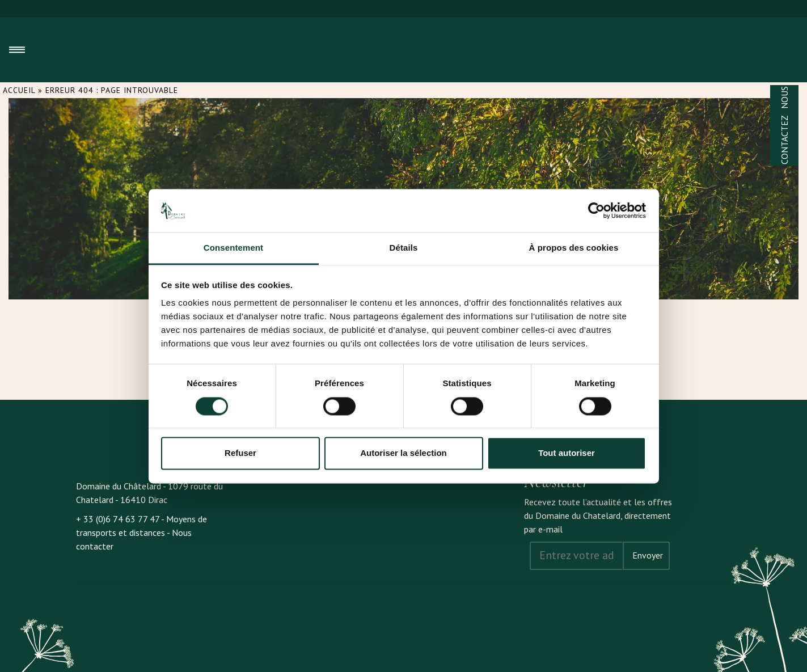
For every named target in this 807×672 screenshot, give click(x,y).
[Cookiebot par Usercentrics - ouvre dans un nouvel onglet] (596, 210)
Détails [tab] (404, 248)
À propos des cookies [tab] (574, 248)
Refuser (240, 453)
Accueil (19, 90)
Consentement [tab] (233, 248)
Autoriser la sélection (403, 453)
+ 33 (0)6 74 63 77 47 (118, 519)
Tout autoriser (567, 453)
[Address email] (576, 556)
